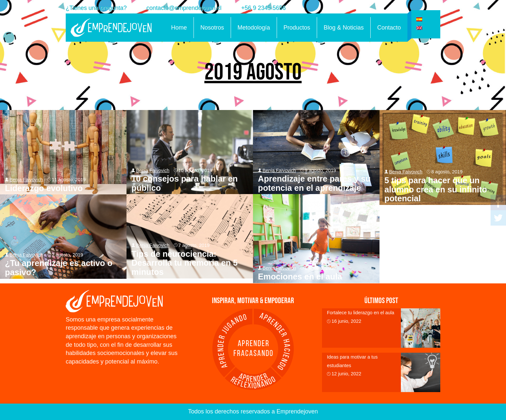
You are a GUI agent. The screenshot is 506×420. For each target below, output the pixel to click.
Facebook (498, 202)
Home (179, 28)
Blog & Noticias (344, 28)
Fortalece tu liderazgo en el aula (361, 313)
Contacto (389, 28)
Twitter (498, 218)
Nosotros (212, 28)
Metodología (254, 28)
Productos (297, 28)
